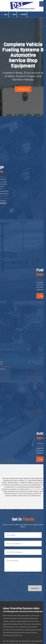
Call (4, 14)
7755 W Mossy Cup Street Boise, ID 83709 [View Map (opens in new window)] (20, 619)
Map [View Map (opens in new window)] (13, 14)
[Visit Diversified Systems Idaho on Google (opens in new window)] (12, 610)
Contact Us (23, 89)
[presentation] (26, 538)
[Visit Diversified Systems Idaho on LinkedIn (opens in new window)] (5, 610)
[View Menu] (42, 4)
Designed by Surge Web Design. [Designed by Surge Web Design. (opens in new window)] (23, 637)
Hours (22, 14)
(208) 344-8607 (16, 622)
